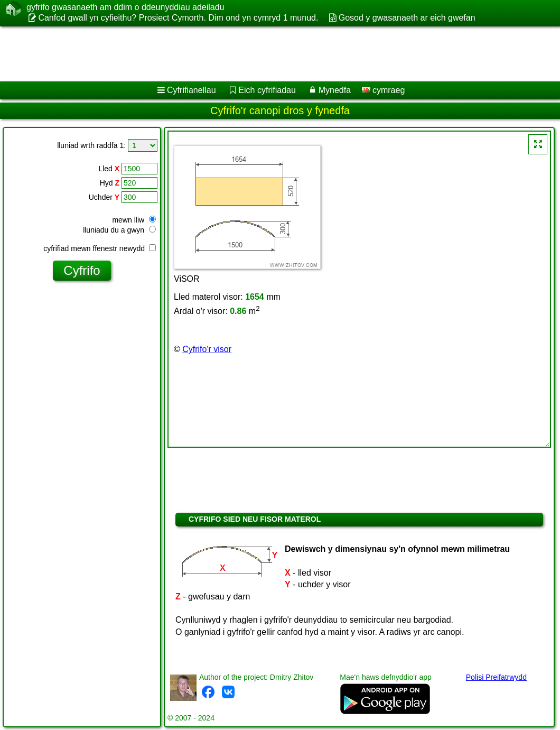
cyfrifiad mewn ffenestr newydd (100, 248)
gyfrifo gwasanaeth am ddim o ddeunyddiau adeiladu (125, 7)
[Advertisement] (270, 54)
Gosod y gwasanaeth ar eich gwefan (407, 18)
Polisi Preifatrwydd (496, 677)
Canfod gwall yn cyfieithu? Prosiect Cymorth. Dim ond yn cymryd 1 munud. (178, 18)
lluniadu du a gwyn (119, 230)
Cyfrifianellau (191, 90)
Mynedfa (335, 90)
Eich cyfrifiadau (267, 90)
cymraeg (384, 90)
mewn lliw (134, 220)
